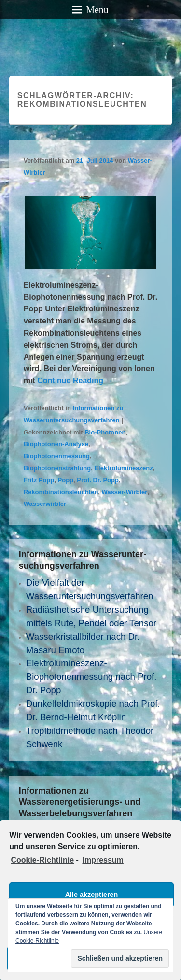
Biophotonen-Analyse (56, 444)
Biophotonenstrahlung (57, 468)
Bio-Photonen (105, 432)
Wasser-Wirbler (125, 492)
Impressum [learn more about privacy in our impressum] (103, 860)
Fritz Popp (39, 480)
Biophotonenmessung (57, 456)
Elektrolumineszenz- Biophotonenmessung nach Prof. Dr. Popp (91, 677)
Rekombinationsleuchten (61, 492)
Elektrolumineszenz (123, 468)
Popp (66, 480)
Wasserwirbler (45, 504)
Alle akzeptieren (92, 895)
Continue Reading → (75, 381)
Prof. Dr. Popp (98, 480)
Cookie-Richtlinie (42, 860)
